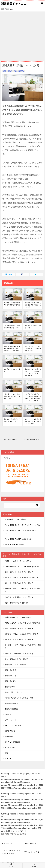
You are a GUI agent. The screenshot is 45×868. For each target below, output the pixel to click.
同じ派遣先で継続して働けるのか (33, 327)
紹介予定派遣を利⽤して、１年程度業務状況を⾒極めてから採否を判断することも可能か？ (33, 397)
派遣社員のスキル (11, 676)
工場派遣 (8, 714)
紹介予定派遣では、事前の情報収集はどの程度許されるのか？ (33, 348)
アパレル (8, 759)
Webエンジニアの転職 (13, 725)
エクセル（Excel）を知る (14, 544)
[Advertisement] (22, 35)
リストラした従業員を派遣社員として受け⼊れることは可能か (33, 421)
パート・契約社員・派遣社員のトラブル (11, 852)
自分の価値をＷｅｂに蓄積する (16, 519)
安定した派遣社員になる (14, 692)
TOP (13, 831)
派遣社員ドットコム (14, 3)
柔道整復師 (9, 736)
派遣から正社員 (30, 843)
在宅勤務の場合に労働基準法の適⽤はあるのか (12, 327)
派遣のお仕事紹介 (11, 703)
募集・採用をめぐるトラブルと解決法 (19, 572)
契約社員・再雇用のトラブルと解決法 (19, 583)
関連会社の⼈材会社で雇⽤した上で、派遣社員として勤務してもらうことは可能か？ (33, 372)
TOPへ (34, 865)
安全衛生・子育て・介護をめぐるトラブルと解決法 (23, 590)
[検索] (22, 505)
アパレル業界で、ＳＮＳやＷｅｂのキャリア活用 (23, 525)
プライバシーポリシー (33, 852)
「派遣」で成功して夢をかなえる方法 (19, 698)
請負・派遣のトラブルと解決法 (14, 71)
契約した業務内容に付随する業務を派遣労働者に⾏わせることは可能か (12, 348)
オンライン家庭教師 (12, 742)
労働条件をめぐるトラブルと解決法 (18, 561)
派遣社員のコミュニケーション (16, 665)
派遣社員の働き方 (11, 709)
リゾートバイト (10, 720)
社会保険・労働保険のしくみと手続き (19, 597)
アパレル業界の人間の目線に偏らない (19, 539)
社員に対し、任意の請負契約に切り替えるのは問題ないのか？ (12, 396)
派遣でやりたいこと (9, 843)
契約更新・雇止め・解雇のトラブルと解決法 (21, 578)
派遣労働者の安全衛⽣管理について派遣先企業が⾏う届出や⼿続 (13, 440)
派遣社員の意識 (10, 670)
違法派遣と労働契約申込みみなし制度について (12, 420)
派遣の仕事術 (10, 687)
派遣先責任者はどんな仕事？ (12, 370)
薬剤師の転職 (10, 731)
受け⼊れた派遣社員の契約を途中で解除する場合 (12, 304)
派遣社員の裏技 (10, 681)
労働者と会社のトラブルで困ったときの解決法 (22, 567)
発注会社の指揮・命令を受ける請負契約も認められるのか (33, 305)
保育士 (7, 753)
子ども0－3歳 (10, 748)
